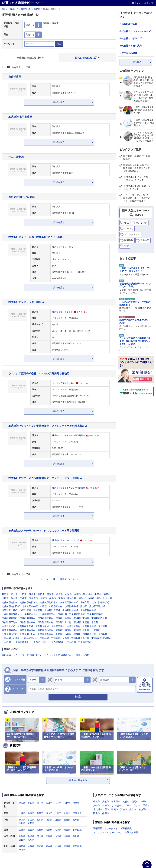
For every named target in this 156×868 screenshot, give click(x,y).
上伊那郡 (38, 610)
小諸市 (68, 594)
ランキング (141, 223)
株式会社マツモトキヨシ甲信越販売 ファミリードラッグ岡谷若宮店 (48, 426)
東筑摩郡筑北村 (81, 630)
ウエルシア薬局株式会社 (63, 383)
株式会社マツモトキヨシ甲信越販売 (69, 436)
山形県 (67, 803)
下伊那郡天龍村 (10, 622)
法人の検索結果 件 (88, 58)
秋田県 (58, 803)
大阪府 (49, 830)
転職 (127, 246)
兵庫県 (58, 830)
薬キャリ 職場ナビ (10, 9)
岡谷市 (32, 594)
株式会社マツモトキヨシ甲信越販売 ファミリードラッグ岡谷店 (45, 478)
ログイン (137, 3)
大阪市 (106, 801)
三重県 (22, 830)
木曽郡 (95, 622)
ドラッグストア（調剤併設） (28, 655)
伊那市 (78, 594)
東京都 (67, 813)
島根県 (31, 836)
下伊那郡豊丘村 (63, 622)
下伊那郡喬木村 (45, 622)
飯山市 (53, 598)
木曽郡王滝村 (58, 626)
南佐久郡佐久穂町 (69, 602)
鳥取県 (22, 836)
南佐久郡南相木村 (29, 602)
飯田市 (41, 594)
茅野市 (107, 594)
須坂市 (59, 594)
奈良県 (67, 830)
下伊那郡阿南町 (10, 618)
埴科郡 (77, 634)
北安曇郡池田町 (10, 634)
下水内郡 (71, 642)
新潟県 (22, 820)
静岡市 (106, 813)
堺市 (107, 809)
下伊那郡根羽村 (63, 618)
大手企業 (145, 240)
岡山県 (40, 836)
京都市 (106, 805)
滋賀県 (31, 830)
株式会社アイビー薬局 (62, 247)
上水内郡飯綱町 (57, 642)
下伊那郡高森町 (95, 614)
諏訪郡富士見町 (10, 610)
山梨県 (58, 820)
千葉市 (146, 805)
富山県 (31, 820)
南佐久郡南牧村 (10, 602)
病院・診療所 (83, 655)
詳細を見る (59, 102)
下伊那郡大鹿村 (81, 622)
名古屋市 (116, 801)
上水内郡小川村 (39, 642)
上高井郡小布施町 (11, 638)
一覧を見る (136, 62)
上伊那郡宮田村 (48, 614)
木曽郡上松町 (9, 626)
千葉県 (58, 813)
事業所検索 (26, 9)
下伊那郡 (62, 614)
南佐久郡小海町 (86, 598)
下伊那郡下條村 (81, 618)
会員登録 (148, 3)
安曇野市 (33, 598)
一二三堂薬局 (16, 157)
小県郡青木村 (56, 606)
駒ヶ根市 (88, 594)
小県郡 (43, 606)
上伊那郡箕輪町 (70, 610)
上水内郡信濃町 (21, 642)
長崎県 (40, 846)
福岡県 (22, 846)
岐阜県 (76, 820)
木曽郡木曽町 (89, 626)
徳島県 (67, 836)
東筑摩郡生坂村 (28, 630)
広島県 (49, 836)
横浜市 (97, 801)
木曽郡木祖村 (42, 626)
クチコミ (129, 229)
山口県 (58, 836)
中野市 (98, 594)
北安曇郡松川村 (28, 634)
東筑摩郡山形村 (45, 630)
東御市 (62, 598)
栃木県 (31, 813)
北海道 (22, 803)
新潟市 (115, 809)
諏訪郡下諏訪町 (97, 606)
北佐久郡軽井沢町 (100, 602)
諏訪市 (50, 594)
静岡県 (22, 823)
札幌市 (126, 801)
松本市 (14, 594)
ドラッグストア (132, 234)
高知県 (31, 840)
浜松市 (124, 809)
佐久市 (14, 598)
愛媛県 (22, 840)
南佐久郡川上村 (104, 598)
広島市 (128, 805)
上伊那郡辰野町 (52, 610)
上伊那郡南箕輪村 (11, 614)
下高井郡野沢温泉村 (101, 638)
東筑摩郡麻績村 (10, 630)
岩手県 (40, 803)
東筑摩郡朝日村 (63, 630)
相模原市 (143, 809)
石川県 (40, 820)
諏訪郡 (84, 606)
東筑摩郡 (103, 626)
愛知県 (31, 823)
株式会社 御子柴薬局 (20, 117)
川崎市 (97, 805)
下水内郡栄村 (85, 642)
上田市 (23, 594)
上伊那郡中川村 (30, 614)
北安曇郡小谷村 (63, 634)
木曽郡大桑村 (74, 626)
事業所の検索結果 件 (30, 58)
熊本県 (49, 846)
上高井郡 (103, 634)
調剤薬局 (6, 655)
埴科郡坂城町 (89, 634)
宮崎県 (67, 846)
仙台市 (137, 805)
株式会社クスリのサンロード (66, 540)
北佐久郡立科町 (30, 606)
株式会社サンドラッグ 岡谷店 (26, 302)
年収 (127, 223)
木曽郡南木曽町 (25, 626)
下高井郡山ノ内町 (60, 638)
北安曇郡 (96, 630)
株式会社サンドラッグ (62, 312)
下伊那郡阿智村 (28, 618)
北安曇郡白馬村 (45, 634)
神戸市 (144, 801)
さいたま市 (117, 805)
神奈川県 (77, 813)
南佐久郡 (72, 598)
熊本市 (133, 809)
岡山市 (97, 813)
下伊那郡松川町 (77, 614)
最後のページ (67, 579)
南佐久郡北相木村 (49, 602)
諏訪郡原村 (25, 610)
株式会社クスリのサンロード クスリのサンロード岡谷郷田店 (44, 531)
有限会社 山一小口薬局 (21, 197)
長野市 (5, 594)
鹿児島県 (77, 846)
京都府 (40, 830)
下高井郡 (44, 638)
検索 (59, 44)
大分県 (58, 846)
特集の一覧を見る (78, 780)
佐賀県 (31, 846)
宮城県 (49, 803)
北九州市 (98, 809)
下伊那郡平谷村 (45, 618)
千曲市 (23, 598)
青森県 (31, 803)
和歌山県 (77, 830)
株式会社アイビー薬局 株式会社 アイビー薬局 (35, 237)
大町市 (44, 598)
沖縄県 (22, 850)
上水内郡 (6, 642)
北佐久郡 (85, 602)
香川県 (76, 836)
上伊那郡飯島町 (88, 610)
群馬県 (40, 813)
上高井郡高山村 (30, 638)
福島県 (76, 803)
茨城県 (22, 813)
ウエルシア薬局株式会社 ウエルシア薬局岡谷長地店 (39, 373)
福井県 (49, 820)
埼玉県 (49, 813)
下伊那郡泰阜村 (28, 622)
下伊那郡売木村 (99, 618)
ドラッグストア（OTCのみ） (59, 655)
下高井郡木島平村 (80, 638)
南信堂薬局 (15, 77)
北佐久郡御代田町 (11, 606)
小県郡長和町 (71, 606)
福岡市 (135, 801)
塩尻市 (5, 598)
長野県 (37, 9)
